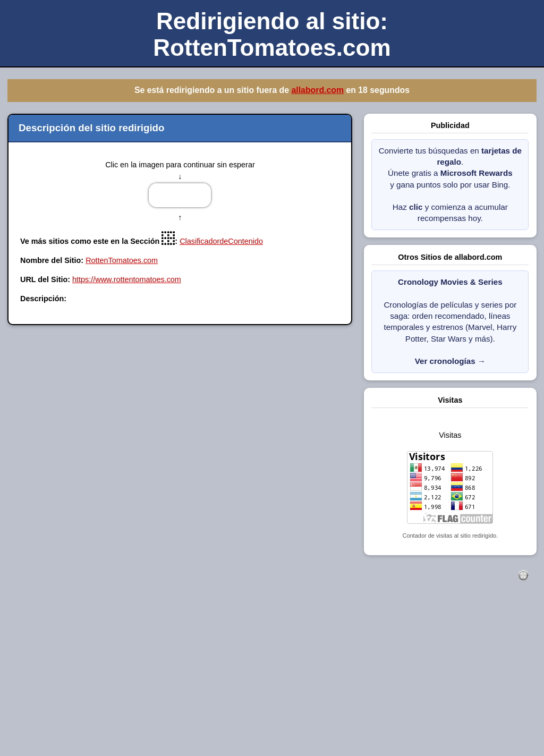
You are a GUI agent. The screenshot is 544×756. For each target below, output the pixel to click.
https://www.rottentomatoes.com (127, 279)
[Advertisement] (272, 680)
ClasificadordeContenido (221, 241)
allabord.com (317, 90)
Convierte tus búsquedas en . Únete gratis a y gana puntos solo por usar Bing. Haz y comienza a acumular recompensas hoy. (450, 185)
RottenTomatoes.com (122, 260)
